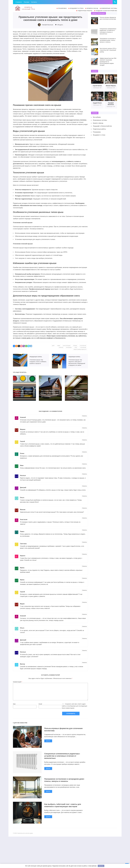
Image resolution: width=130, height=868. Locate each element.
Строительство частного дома (26, 8)
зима (67, 346)
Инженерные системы (100, 120)
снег (85, 347)
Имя (14, 710)
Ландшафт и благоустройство (103, 126)
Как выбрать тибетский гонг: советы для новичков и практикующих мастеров (64, 811)
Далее (48, 747)
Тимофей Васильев (48, 25)
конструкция (75, 346)
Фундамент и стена (99, 135)
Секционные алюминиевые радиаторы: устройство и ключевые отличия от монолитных (63, 762)
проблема (77, 347)
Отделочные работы (100, 129)
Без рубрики (97, 117)
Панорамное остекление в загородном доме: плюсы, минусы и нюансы (66, 786)
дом (61, 346)
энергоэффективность (80, 350)
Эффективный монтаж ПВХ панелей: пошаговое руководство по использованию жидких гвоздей (108, 62)
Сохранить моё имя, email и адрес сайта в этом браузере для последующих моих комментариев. (75, 712)
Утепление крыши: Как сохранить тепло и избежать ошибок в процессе (20, 360)
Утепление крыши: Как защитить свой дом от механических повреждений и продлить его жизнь (59, 361)
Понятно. (101, 866)
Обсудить (60, 25)
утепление (67, 350)
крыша (84, 346)
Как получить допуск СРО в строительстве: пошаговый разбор (108, 50)
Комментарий (18, 687)
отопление (60, 347)
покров (69, 347)
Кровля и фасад (98, 123)
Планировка (97, 132)
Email (40, 710)
